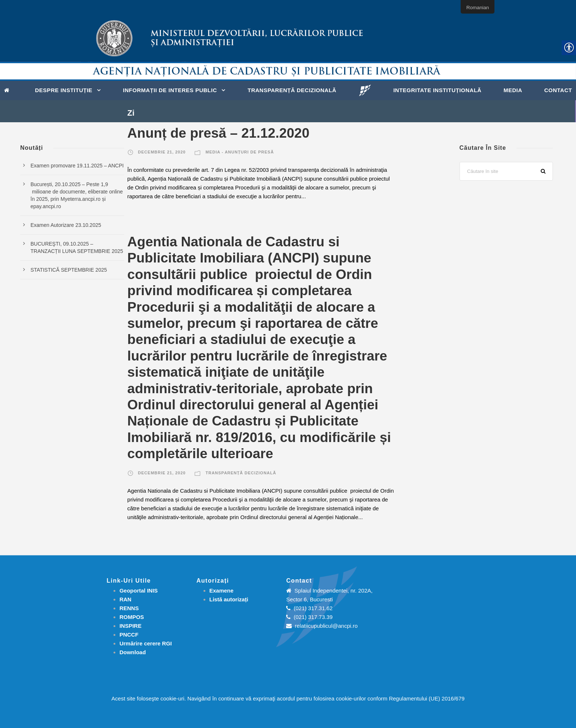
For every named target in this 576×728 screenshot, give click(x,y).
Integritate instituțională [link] (438, 90)
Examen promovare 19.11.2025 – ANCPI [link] (77, 166)
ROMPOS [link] (132, 617)
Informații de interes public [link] (170, 90)
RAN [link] (125, 599)
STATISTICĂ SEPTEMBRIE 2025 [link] (69, 270)
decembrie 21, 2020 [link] (162, 152)
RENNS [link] (129, 608)
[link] (9, 90)
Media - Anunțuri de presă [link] (240, 152)
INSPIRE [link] (130, 626)
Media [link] (513, 90)
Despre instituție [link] (64, 90)
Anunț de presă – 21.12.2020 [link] (219, 133)
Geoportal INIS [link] (138, 591)
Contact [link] (558, 90)
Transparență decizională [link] (292, 90)
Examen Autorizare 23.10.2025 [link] (66, 225)
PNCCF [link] (129, 635)
